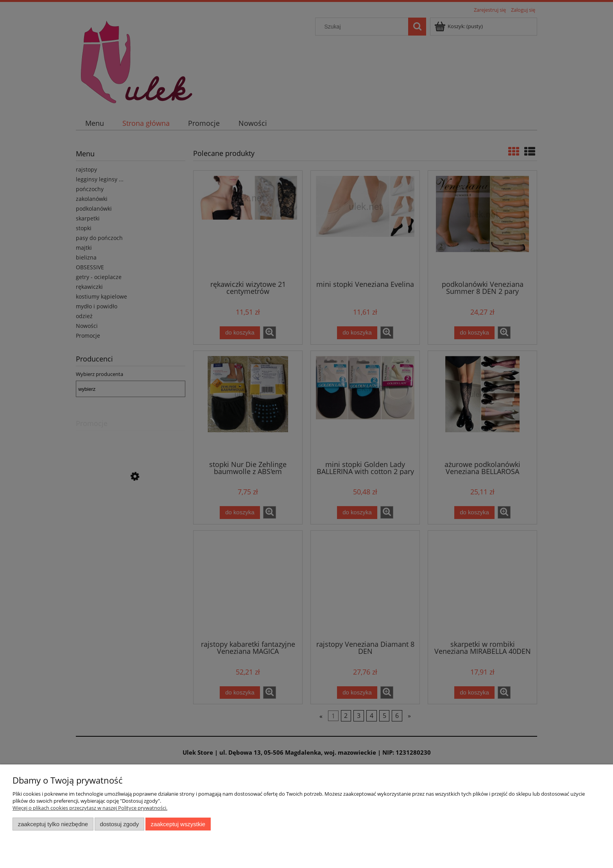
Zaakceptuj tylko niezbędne (53, 824)
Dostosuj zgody (119, 824)
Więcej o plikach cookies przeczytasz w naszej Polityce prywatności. (90, 808)
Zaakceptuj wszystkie (178, 824)
